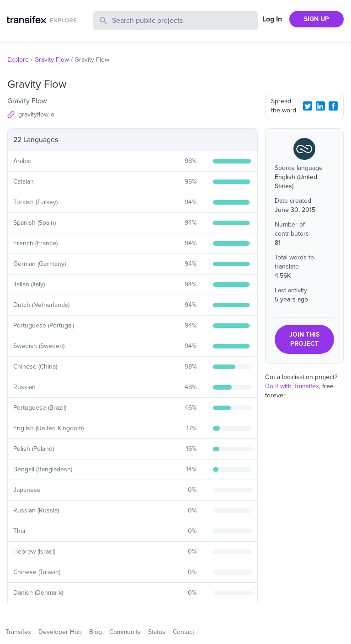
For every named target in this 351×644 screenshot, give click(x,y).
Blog (96, 632)
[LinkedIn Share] (320, 106)
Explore (18, 60)
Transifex (18, 632)
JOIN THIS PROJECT (304, 339)
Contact (183, 632)
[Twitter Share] (308, 106)
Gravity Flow (52, 60)
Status (157, 632)
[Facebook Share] (333, 106)
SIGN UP (316, 19)
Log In (272, 19)
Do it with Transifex (292, 386)
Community (125, 632)
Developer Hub (60, 632)
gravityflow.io (36, 114)
